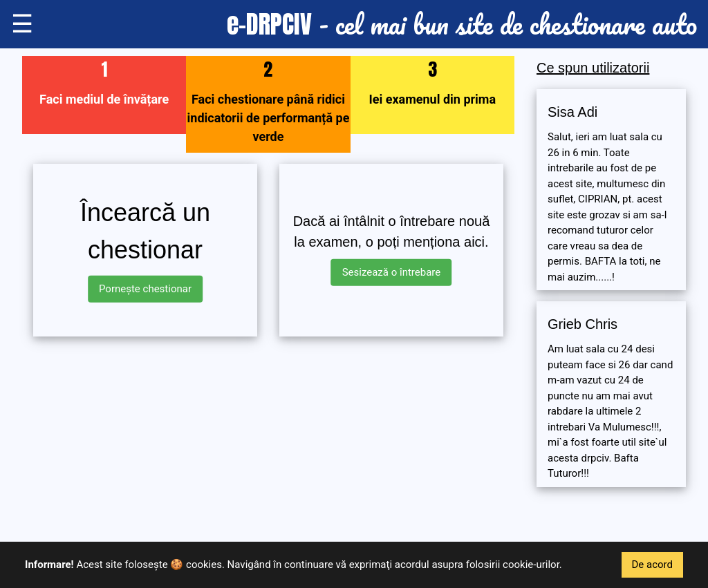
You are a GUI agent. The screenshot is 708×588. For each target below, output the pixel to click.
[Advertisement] (268, 444)
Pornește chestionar (145, 289)
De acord (653, 565)
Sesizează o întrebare (392, 272)
